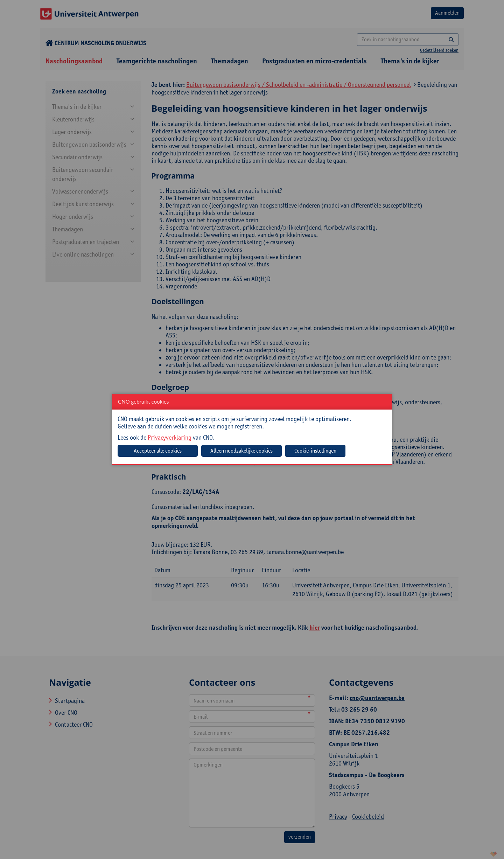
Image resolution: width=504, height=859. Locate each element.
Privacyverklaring (170, 437)
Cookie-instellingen (315, 451)
